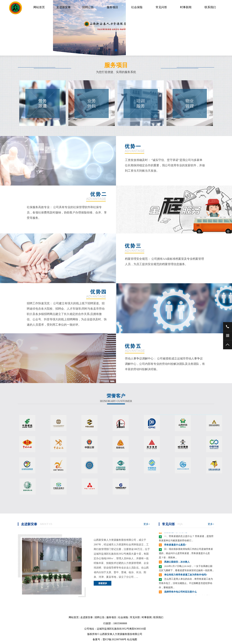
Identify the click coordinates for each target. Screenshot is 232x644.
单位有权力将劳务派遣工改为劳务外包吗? (186, 575)
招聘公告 (88, 7)
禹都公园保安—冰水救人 (177, 562)
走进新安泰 (64, 7)
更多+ (147, 524)
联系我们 (210, 7)
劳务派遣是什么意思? (175, 545)
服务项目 (112, 7)
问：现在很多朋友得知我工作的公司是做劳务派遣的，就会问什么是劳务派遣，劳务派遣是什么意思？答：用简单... (186, 553)
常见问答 (161, 7)
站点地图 (132, 639)
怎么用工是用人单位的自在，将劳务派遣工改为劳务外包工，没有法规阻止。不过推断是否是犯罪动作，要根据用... (186, 583)
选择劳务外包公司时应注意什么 (180, 592)
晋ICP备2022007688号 (115, 639)
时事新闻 (186, 7)
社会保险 (137, 7)
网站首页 (39, 7)
